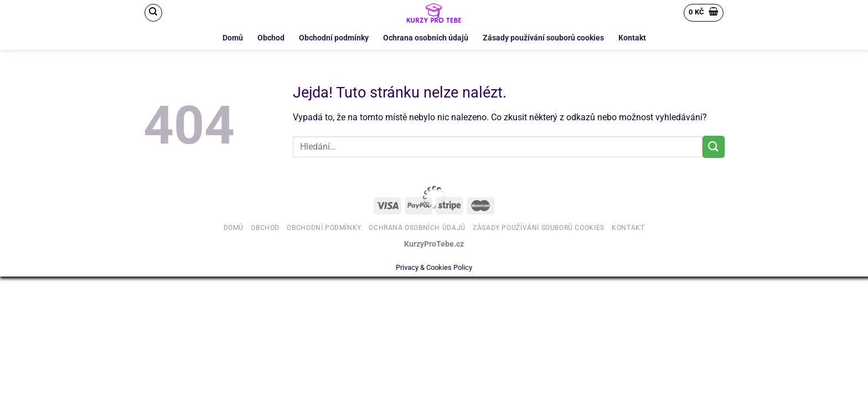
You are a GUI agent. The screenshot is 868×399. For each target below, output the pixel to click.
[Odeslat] (714, 147)
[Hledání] (153, 13)
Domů (233, 38)
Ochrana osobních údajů (426, 38)
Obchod (271, 38)
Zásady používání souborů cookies (543, 38)
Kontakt (632, 38)
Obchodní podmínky (334, 38)
